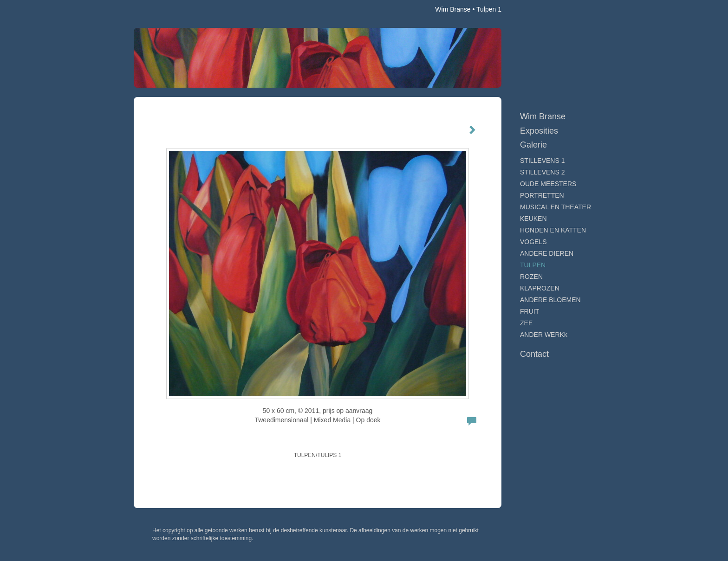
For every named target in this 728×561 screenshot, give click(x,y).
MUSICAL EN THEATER (556, 207)
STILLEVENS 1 (543, 161)
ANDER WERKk (544, 335)
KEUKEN (533, 219)
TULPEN (533, 265)
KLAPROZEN (540, 288)
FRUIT (530, 311)
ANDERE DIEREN (547, 253)
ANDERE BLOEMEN (550, 300)
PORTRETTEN (542, 195)
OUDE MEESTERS (548, 184)
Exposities (539, 131)
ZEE (526, 323)
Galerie (533, 145)
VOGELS (533, 242)
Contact (534, 354)
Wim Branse (453, 9)
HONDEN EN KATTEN (553, 230)
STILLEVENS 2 (543, 172)
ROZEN (531, 277)
